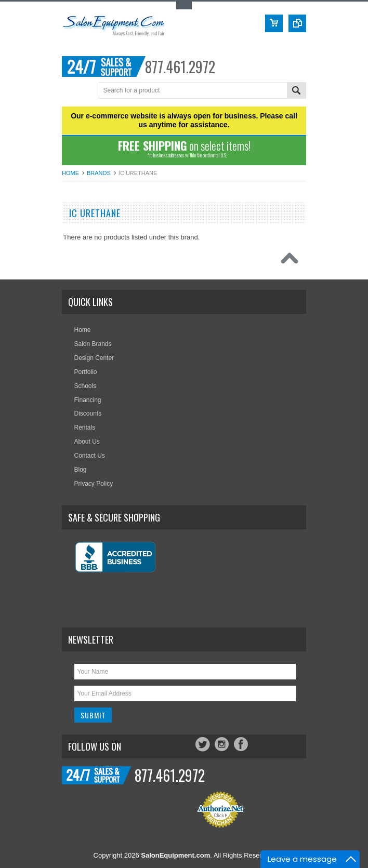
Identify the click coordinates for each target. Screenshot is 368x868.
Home (70, 173)
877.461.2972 (180, 67)
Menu (71, 91)
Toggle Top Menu (184, 5)
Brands (99, 173)
